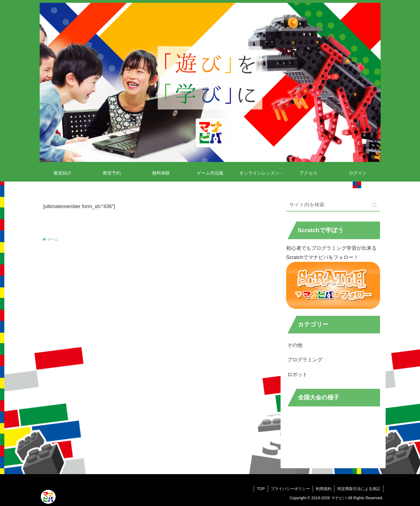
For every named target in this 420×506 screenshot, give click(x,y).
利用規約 (324, 489)
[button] (374, 205)
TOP (261, 489)
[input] (333, 205)
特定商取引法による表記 (359, 489)
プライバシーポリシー (290, 489)
